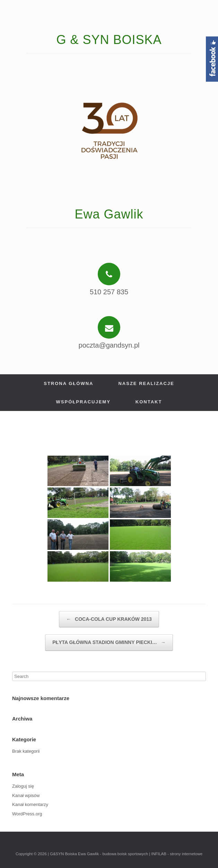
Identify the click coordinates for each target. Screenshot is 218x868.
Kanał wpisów (26, 795)
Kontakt (149, 402)
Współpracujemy (83, 402)
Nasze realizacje (146, 383)
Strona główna (68, 383)
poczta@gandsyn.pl (109, 345)
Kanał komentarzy (30, 804)
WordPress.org (27, 814)
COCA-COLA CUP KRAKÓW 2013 (109, 619)
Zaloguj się (23, 786)
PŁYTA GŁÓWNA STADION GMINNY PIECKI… (109, 643)
